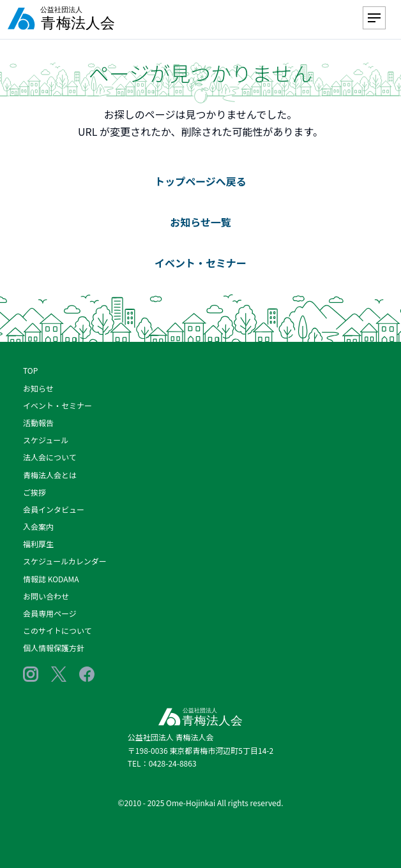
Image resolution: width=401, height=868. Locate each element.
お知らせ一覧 (200, 222)
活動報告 (38, 423)
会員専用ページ (50, 613)
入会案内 (38, 526)
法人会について (50, 457)
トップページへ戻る (200, 181)
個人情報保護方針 (54, 648)
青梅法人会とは (50, 475)
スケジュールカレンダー (65, 561)
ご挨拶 (34, 492)
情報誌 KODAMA (51, 579)
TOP (30, 370)
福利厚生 (38, 544)
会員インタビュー (54, 509)
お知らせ (38, 388)
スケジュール (46, 440)
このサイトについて (57, 630)
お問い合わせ (46, 596)
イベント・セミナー (200, 263)
